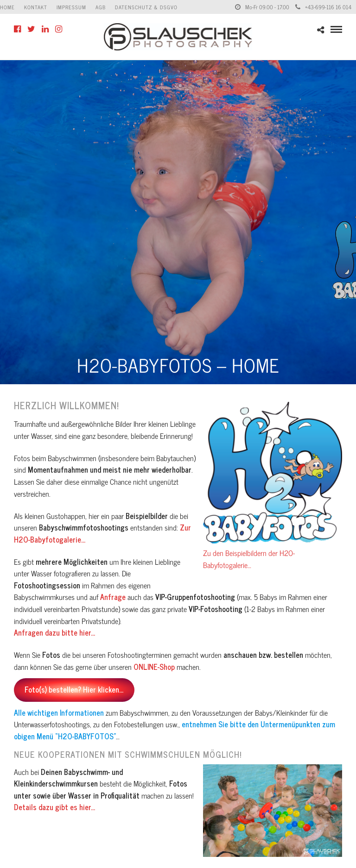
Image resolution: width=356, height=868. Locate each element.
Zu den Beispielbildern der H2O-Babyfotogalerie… (249, 559)
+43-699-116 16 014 (323, 7)
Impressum (71, 7)
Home (7, 7)
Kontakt (36, 7)
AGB (101, 7)
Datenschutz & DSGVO (146, 7)
